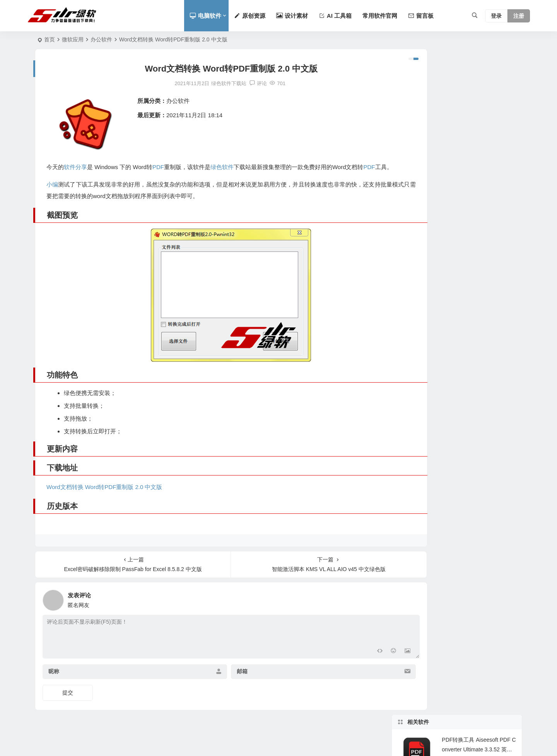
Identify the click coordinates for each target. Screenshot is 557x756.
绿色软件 (222, 167)
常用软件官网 (380, 16)
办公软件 (101, 39)
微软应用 (73, 39)
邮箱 (222, 683)
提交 (68, 704)
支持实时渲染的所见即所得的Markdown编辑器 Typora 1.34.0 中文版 (478, 225)
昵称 (54, 683)
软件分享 (75, 167)
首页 (50, 39)
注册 (519, 16)
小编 (52, 196)
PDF (159, 167)
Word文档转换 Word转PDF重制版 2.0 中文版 (104, 499)
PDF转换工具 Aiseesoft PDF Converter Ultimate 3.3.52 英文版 (479, 84)
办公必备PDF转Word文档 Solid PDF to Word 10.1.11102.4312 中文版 (478, 154)
